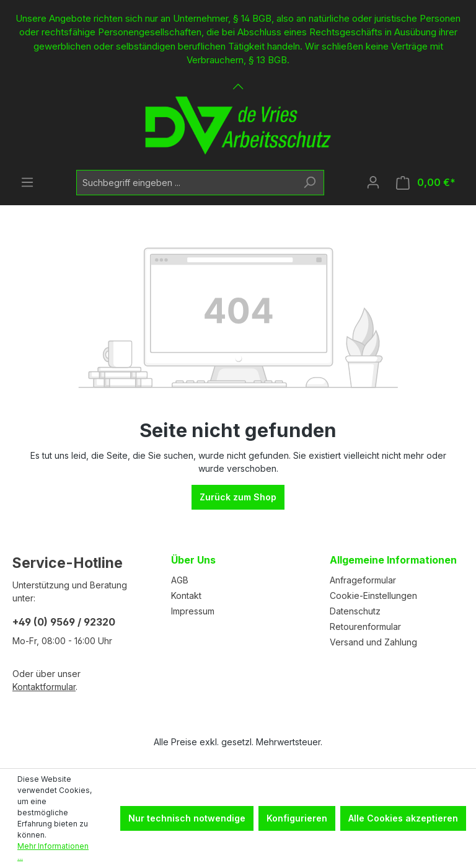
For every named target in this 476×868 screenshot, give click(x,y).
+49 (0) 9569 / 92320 (64, 622)
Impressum (193, 611)
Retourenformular (365, 627)
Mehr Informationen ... (53, 852)
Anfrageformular (363, 580)
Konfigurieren (297, 818)
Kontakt (186, 596)
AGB (180, 580)
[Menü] (27, 182)
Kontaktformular (44, 687)
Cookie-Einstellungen (373, 596)
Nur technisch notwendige (187, 818)
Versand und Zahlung (373, 642)
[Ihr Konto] (373, 182)
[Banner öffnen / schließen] (238, 79)
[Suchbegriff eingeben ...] (186, 183)
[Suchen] (310, 183)
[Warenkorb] (426, 183)
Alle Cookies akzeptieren (403, 818)
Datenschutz (355, 611)
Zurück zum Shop (238, 497)
